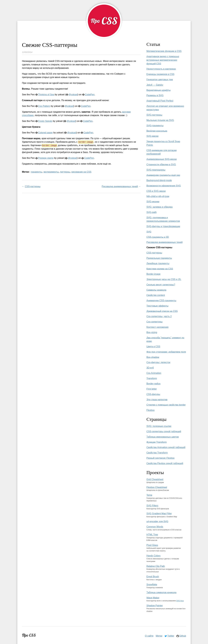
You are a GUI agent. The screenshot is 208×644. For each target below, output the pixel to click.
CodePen (90, 95)
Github (183, 636)
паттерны (65, 172)
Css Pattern (44, 106)
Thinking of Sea (46, 95)
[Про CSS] (104, 21)
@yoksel (73, 95)
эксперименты (51, 172)
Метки (159, 636)
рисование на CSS (81, 172)
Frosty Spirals (45, 121)
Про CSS (29, 635)
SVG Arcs (180, 601)
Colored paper (45, 133)
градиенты (36, 172)
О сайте (149, 636)
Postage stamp (46, 158)
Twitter (171, 636)
